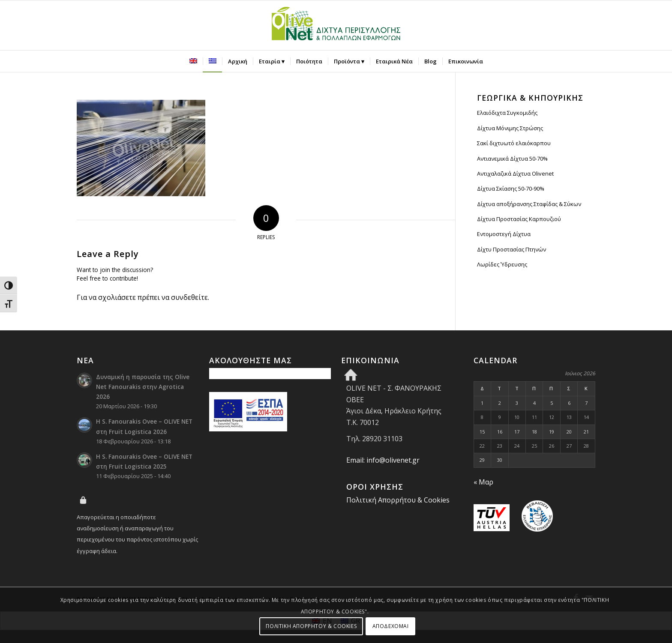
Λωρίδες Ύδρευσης (502, 264)
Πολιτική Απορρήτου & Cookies (398, 500)
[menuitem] (193, 61)
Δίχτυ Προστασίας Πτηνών (511, 249)
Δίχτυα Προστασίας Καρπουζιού (519, 219)
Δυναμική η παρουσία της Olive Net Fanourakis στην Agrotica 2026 (143, 387)
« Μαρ (483, 482)
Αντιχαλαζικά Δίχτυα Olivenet (515, 173)
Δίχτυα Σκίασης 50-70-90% (511, 188)
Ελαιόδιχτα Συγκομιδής (507, 113)
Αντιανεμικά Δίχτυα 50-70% (512, 159)
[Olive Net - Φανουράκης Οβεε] (336, 25)
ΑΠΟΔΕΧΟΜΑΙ (391, 626)
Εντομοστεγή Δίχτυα (504, 234)
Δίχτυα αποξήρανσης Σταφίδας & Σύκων (529, 204)
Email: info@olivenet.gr (383, 460)
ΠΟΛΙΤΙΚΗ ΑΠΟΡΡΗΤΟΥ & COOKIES (311, 626)
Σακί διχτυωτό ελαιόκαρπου (514, 143)
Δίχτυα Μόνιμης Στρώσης (510, 128)
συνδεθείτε (189, 297)
